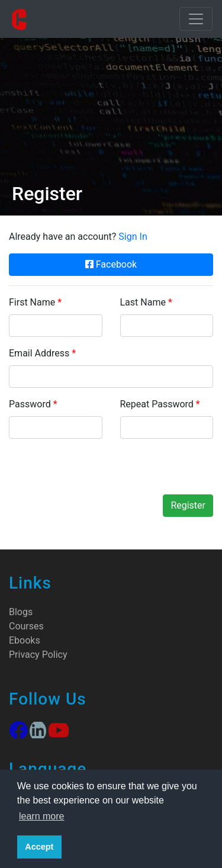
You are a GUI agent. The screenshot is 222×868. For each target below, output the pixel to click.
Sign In (133, 237)
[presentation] (99, 471)
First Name (35, 302)
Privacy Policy (38, 655)
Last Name (146, 302)
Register (188, 505)
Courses (26, 626)
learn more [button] (41, 816)
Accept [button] (39, 847)
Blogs (21, 612)
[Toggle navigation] (196, 19)
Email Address (42, 353)
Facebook (111, 264)
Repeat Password (160, 404)
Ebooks (25, 640)
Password (33, 404)
